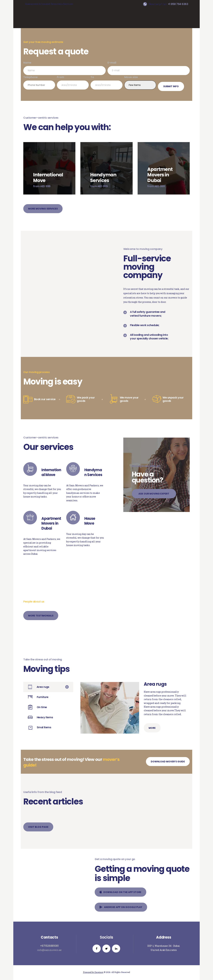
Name (64, 68)
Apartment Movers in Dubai (51, 524)
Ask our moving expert (154, 494)
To (106, 82)
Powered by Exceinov (93, 973)
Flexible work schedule (144, 325)
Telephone (39, 82)
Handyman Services (93, 473)
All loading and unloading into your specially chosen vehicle (149, 337)
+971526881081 (49, 946)
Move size (140, 82)
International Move (51, 473)
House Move (90, 521)
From (73, 82)
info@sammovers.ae (49, 950)
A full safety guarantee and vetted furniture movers (148, 314)
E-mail (149, 68)
